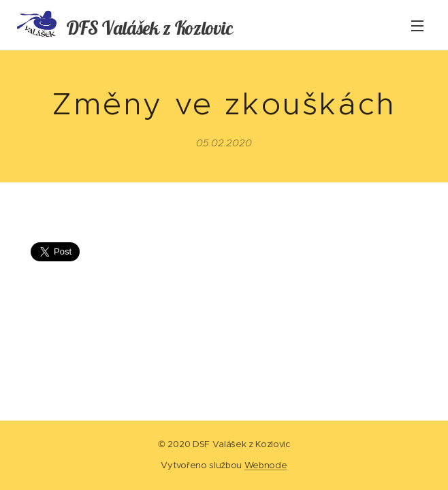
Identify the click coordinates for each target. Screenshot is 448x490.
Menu (417, 26)
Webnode (266, 465)
